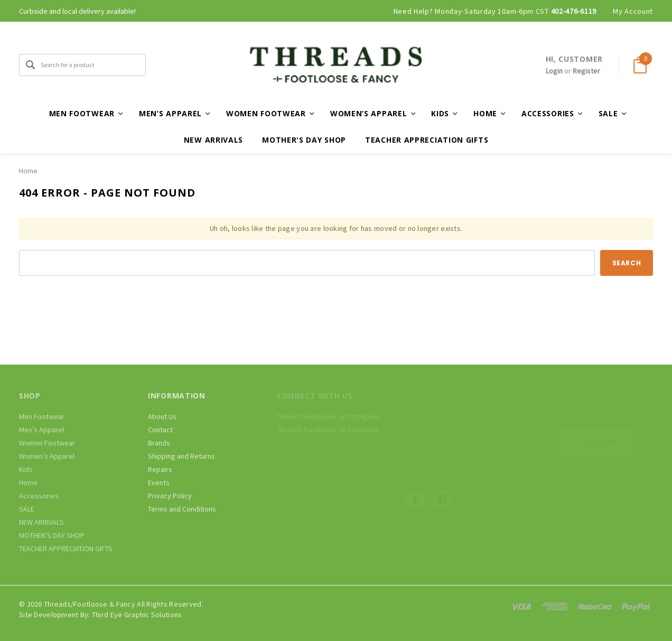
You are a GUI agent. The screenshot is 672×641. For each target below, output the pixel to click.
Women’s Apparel (47, 456)
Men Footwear (42, 416)
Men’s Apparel (41, 430)
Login (554, 71)
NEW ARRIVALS (213, 140)
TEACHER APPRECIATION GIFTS (427, 140)
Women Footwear (47, 443)
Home (28, 171)
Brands (159, 443)
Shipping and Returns (181, 456)
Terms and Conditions (182, 509)
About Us (162, 416)
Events (159, 482)
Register (586, 71)
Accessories (39, 496)
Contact (160, 430)
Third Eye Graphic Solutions (137, 615)
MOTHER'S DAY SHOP (304, 140)
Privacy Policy (170, 496)
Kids (26, 469)
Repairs (160, 469)
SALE (27, 509)
